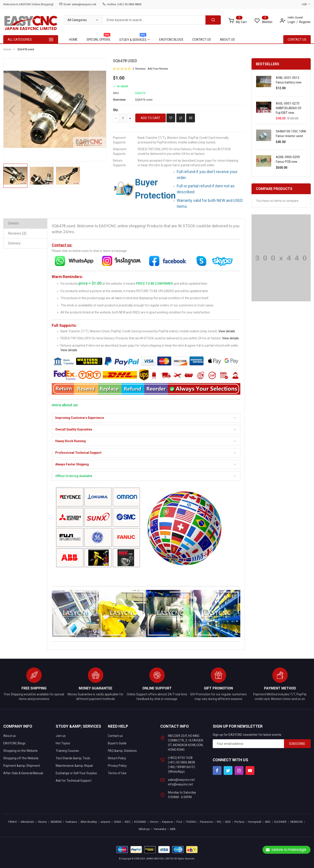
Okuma (42, 822)
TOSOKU (191, 822)
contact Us (297, 40)
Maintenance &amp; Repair (74, 766)
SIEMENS (56, 822)
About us (10, 736)
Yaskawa (71, 822)
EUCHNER (280, 822)
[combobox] (154, 20)
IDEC (128, 822)
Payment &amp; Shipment (22, 766)
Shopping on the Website (21, 751)
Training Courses (67, 751)
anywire (105, 822)
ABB (173, 829)
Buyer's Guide (117, 743)
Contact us (115, 736)
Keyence (167, 822)
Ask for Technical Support (74, 781)
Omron (154, 822)
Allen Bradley (89, 822)
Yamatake (160, 829)
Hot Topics (63, 743)
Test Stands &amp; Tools (73, 758)
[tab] (25, 223)
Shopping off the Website (21, 758)
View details (227, 331)
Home (7, 49)
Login (291, 22)
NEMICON (296, 822)
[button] (12, 110)
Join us (61, 736)
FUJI (179, 822)
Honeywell (255, 822)
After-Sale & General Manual (23, 773)
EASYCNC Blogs (14, 743)
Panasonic (207, 822)
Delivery (14, 243)
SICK (228, 822)
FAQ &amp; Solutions (122, 751)
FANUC (13, 822)
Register (305, 22)
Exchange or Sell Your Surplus (76, 773)
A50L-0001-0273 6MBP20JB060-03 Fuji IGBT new (289, 108)
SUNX (118, 822)
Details (13, 223)
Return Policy (117, 758)
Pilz (219, 822)
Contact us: (62, 245)
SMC (268, 822)
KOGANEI (140, 822)
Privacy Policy (117, 766)
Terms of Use (117, 773)
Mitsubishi (27, 822)
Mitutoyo (144, 829)
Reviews (17, 233)
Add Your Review (158, 69)
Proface (239, 822)
